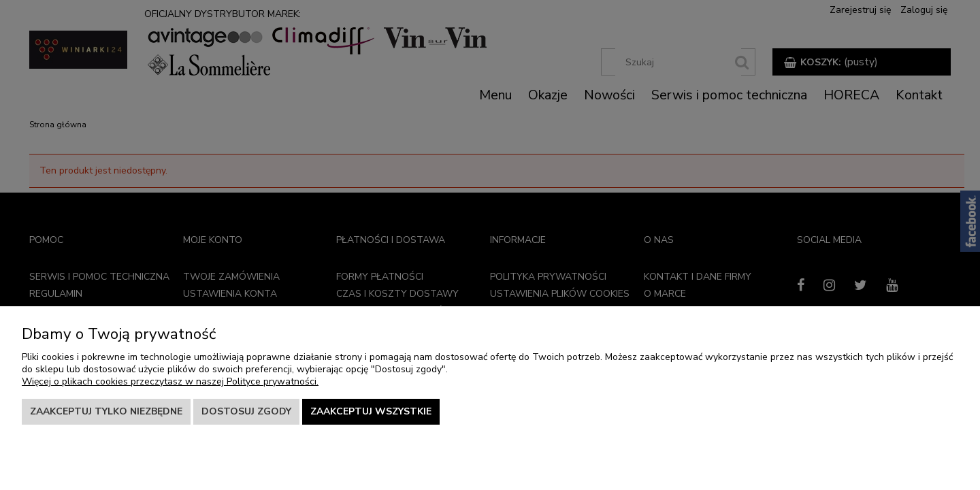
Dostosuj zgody (246, 411)
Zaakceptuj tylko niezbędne (106, 411)
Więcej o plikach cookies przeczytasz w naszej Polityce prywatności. (170, 381)
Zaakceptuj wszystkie (371, 411)
